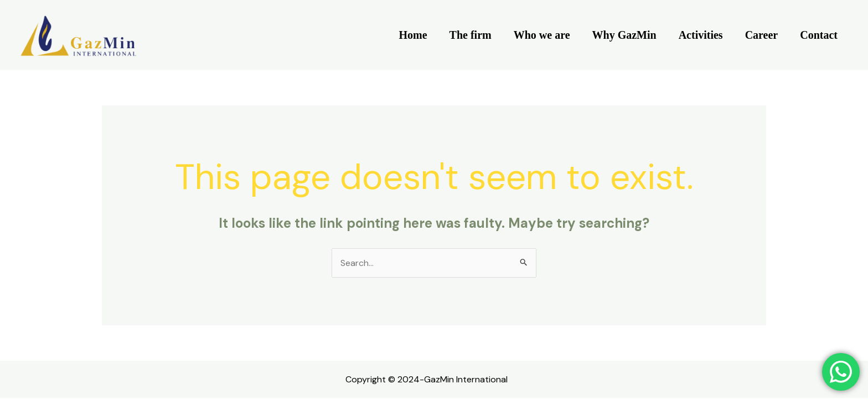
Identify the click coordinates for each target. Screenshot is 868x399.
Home (413, 35)
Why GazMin (624, 35)
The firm (471, 35)
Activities (701, 35)
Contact (819, 35)
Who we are (542, 35)
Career (762, 35)
